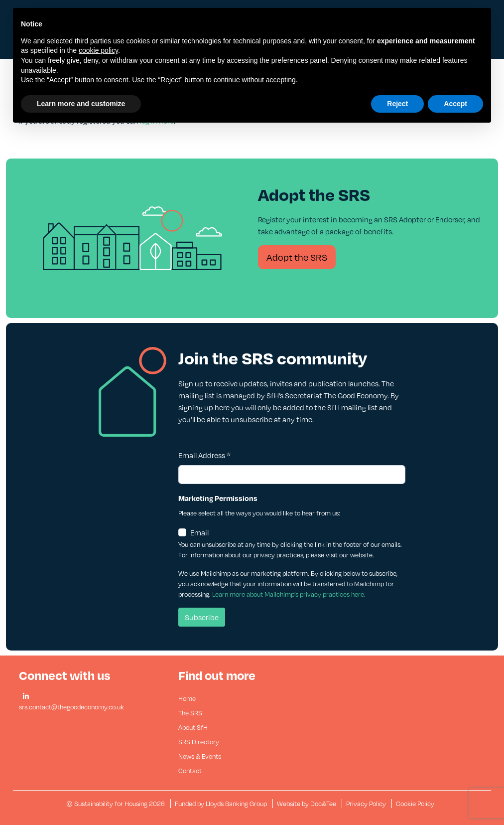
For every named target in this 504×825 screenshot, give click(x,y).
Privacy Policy (366, 804)
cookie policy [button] (98, 50)
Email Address (204, 455)
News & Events (200, 756)
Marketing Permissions (218, 498)
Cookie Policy (415, 804)
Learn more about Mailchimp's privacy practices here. (289, 594)
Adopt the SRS (297, 257)
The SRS (190, 713)
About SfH (193, 727)
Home (187, 698)
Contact (190, 771)
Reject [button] (397, 104)
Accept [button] (455, 104)
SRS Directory (199, 742)
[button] (26, 697)
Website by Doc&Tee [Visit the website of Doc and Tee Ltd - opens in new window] (307, 804)
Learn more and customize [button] (81, 104)
